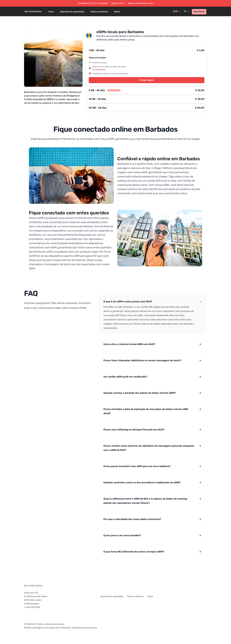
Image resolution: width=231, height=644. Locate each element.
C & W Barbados (99, 70)
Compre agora (147, 80)
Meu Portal (199, 12)
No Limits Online (33, 586)
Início (51, 12)
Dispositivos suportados (72, 12)
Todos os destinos (99, 12)
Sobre (117, 12)
